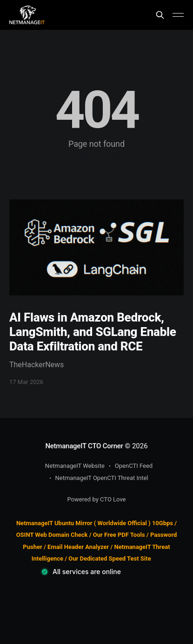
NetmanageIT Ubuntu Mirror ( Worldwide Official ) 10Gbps (95, 523)
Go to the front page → (96, 158)
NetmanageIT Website (75, 466)
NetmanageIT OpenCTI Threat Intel (102, 478)
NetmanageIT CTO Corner (84, 446)
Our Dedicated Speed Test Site (110, 558)
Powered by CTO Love (97, 499)
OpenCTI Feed (134, 466)
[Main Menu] (178, 15)
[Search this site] (160, 15)
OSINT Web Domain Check (52, 535)
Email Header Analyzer (78, 547)
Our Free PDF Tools (119, 535)
